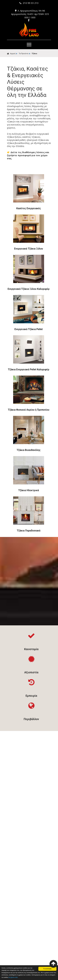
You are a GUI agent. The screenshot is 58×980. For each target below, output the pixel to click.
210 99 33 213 (29, 3)
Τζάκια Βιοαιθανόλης (29, 450)
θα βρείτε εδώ (13, 978)
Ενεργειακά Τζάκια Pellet (29, 329)
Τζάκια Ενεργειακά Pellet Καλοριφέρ (29, 369)
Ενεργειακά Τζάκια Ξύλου (29, 249)
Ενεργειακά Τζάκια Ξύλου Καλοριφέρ (29, 289)
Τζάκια (34, 54)
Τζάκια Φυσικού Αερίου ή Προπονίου (29, 410)
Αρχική (11, 54)
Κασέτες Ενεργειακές (28, 208)
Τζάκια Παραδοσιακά (29, 531)
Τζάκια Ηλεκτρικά (29, 490)
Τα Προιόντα (24, 54)
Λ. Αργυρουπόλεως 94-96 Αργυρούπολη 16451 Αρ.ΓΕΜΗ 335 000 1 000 (30, 14)
